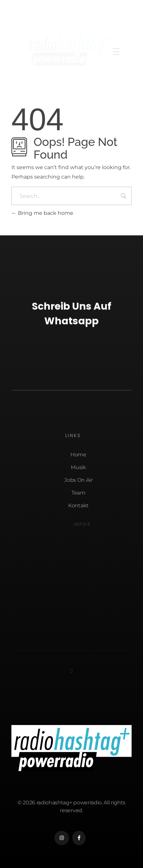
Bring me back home (42, 213)
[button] (71, 671)
